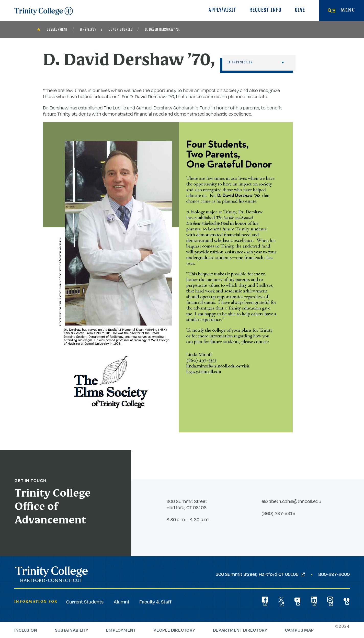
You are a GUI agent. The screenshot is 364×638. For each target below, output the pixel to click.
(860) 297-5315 (278, 513)
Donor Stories (121, 30)
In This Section (240, 63)
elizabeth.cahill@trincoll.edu (291, 501)
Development (57, 30)
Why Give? (88, 30)
